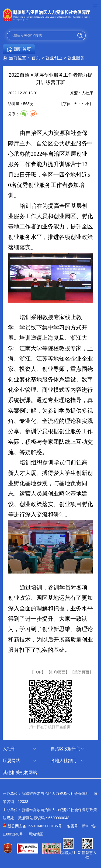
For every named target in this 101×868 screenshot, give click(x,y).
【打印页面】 (58, 672)
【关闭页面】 (82, 672)
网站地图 (36, 834)
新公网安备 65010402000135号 (35, 826)
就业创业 (54, 58)
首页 (36, 58)
